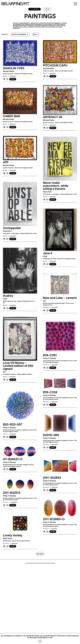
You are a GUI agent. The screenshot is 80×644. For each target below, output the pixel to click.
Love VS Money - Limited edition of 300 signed (18, 368)
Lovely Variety (13, 537)
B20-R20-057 (13, 426)
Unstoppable (12, 228)
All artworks (35, 9)
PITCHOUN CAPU (55, 66)
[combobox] (20, 35)
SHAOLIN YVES (14, 68)
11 (35, 565)
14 (39, 565)
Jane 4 (48, 255)
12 (37, 565)
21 (50, 565)
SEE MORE (40, 556)
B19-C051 (50, 357)
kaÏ (44, 303)
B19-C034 (50, 394)
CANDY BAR (11, 116)
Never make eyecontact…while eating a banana (56, 186)
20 (48, 565)
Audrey (8, 297)
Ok (40, 641)
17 (44, 565)
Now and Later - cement (60, 300)
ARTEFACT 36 (53, 117)
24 (54, 565)
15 (41, 565)
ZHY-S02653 (52, 479)
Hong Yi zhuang (49, 360)
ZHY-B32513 (12, 494)
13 (38, 565)
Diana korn (47, 192)
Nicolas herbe (8, 71)
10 (34, 565)
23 (53, 565)
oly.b (45, 258)
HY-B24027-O (13, 461)
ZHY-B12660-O (54, 521)
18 (45, 565)
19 (47, 565)
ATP (6, 162)
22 (51, 565)
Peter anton (8, 540)
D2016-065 (51, 437)
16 (42, 565)
